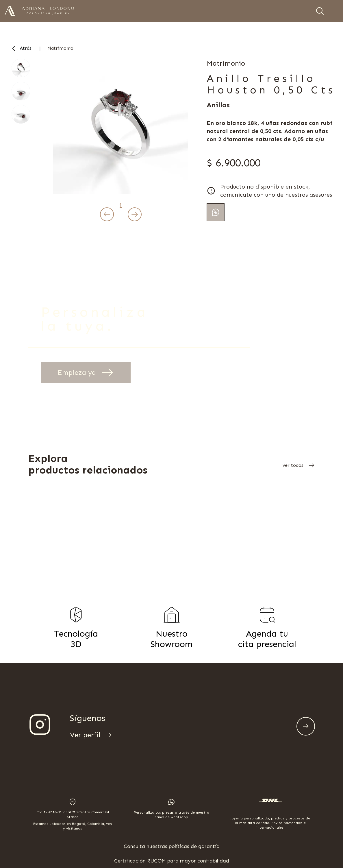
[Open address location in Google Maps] (73, 814)
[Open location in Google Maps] (73, 802)
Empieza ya (86, 373)
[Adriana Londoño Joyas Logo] (10, 11)
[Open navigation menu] (334, 11)
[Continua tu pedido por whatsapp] (216, 212)
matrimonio (60, 48)
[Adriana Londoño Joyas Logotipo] (48, 11)
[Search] (320, 11)
